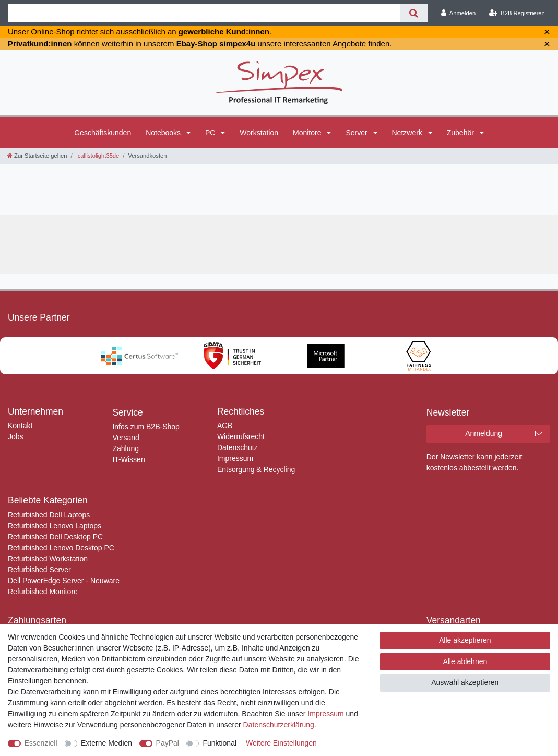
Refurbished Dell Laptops (49, 515)
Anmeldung (504, 434)
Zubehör (461, 133)
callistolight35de (98, 156)
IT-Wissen (128, 459)
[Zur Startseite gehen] (37, 156)
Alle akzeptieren (465, 640)
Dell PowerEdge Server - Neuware (64, 581)
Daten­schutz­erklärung (279, 725)
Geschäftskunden (103, 133)
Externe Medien (106, 743)
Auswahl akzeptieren (465, 682)
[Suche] (414, 13)
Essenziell (41, 743)
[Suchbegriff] (204, 13)
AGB (225, 426)
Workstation (259, 133)
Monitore (308, 133)
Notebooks (164, 133)
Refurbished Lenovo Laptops (55, 526)
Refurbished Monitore (43, 592)
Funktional (219, 743)
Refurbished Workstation (48, 559)
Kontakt (20, 426)
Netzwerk (408, 133)
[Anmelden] (459, 13)
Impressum (235, 458)
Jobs (16, 436)
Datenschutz (238, 447)
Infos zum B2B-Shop (146, 427)
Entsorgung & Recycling (256, 469)
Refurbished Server (39, 570)
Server (357, 133)
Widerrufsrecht (241, 436)
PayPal (168, 743)
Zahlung (126, 448)
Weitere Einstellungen (281, 743)
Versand (126, 438)
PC (211, 133)
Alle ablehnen (465, 662)
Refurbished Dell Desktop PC (55, 537)
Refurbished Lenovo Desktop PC (61, 548)
